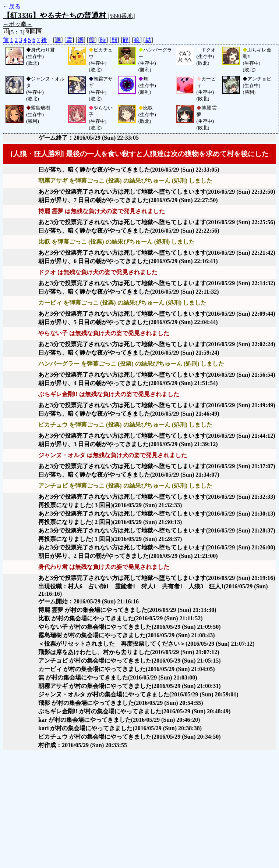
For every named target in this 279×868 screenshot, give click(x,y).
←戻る (12, 6)
